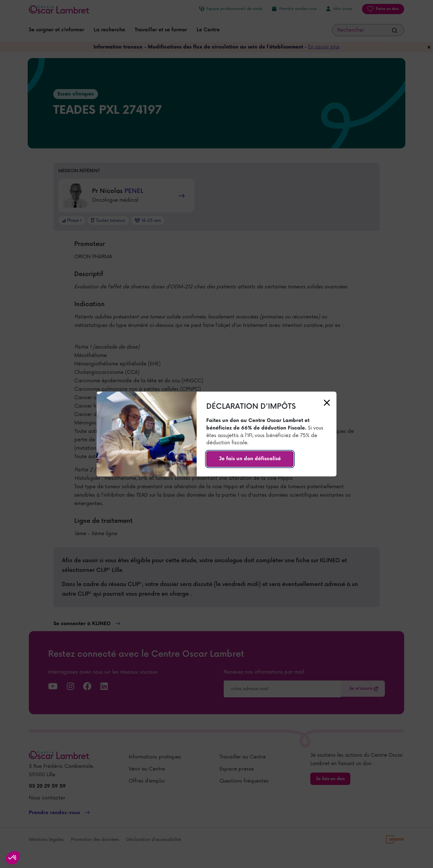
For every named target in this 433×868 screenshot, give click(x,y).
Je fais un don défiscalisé (250, 459)
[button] (13, 858)
